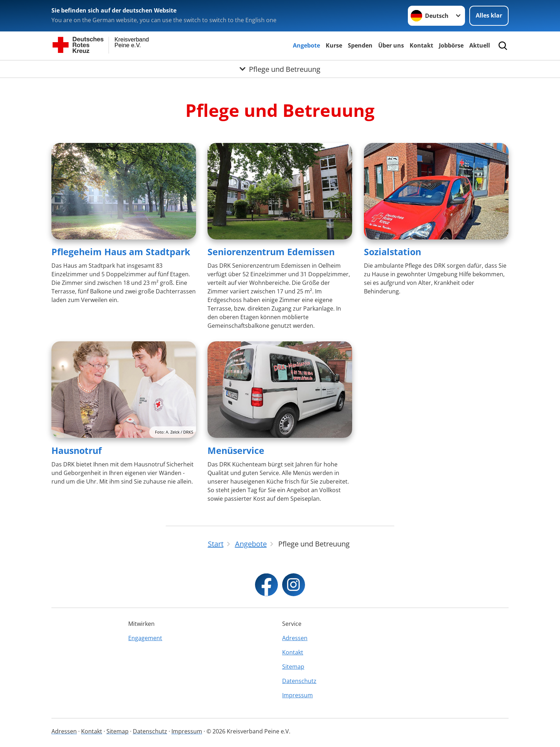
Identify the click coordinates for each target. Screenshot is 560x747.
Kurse (334, 45)
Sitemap (293, 667)
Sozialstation (392, 252)
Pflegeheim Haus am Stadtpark (121, 252)
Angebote (306, 45)
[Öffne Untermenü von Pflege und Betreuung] (280, 69)
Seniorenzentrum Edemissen (271, 252)
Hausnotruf (77, 450)
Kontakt (421, 45)
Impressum (297, 695)
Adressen (295, 638)
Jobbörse (451, 45)
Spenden (360, 45)
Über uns (391, 45)
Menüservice (236, 450)
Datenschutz (299, 681)
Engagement (145, 638)
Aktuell (480, 45)
